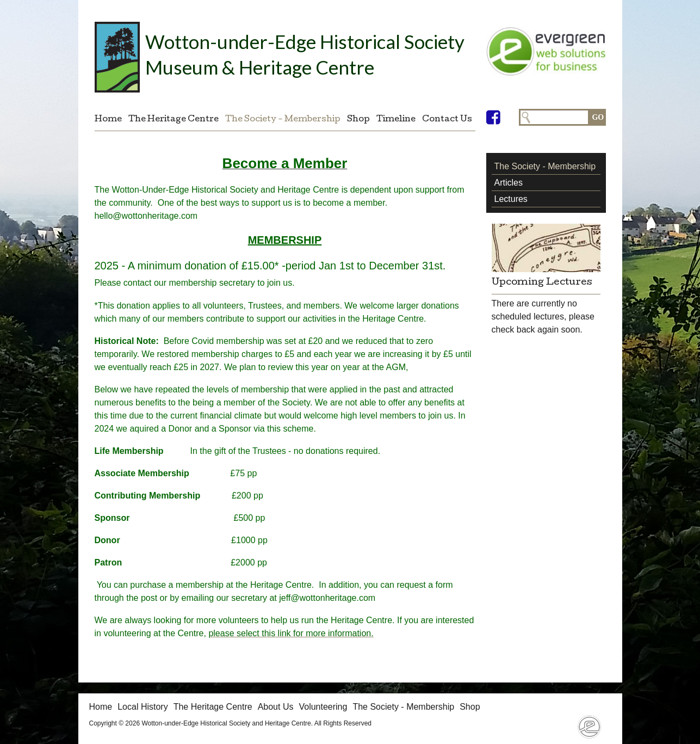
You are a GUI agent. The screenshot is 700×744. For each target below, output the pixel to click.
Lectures (511, 199)
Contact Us (447, 120)
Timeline (396, 120)
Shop (358, 120)
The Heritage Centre (174, 120)
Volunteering (323, 707)
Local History (143, 707)
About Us (276, 707)
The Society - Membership (283, 120)
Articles (509, 183)
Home (108, 120)
